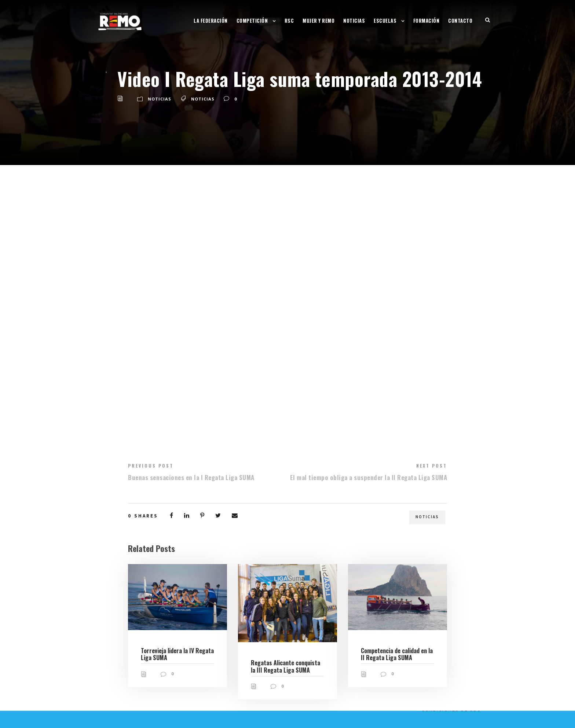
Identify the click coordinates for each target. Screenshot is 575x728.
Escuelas (385, 21)
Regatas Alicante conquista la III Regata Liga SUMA (285, 666)
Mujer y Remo (318, 21)
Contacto (460, 21)
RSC (289, 21)
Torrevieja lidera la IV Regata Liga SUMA (177, 654)
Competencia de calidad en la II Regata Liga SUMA (397, 654)
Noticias (354, 21)
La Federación (211, 21)
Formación (426, 21)
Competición (252, 21)
